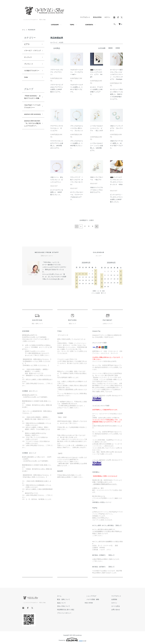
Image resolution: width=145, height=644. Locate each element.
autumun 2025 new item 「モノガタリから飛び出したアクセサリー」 (32, 147)
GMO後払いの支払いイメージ (102, 502)
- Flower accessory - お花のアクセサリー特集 (32, 108)
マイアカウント (85, 17)
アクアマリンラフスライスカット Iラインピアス (57, 128)
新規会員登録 (97, 17)
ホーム (24, 30)
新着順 (118, 48)
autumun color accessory (30, 133)
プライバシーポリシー (72, 613)
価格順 (110, 48)
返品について (69, 602)
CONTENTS (89, 25)
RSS (93, 602)
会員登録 (116, 599)
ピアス (27, 44)
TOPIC (72, 25)
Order (26, 86)
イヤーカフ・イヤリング (31, 52)
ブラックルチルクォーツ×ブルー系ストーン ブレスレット (77, 128)
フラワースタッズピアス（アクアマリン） (57, 72)
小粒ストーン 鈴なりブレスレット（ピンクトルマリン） (57, 180)
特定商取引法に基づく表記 (74, 609)
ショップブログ (96, 596)
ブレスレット (30, 68)
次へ (96, 226)
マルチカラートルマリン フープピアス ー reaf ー (77, 72)
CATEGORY (55, 25)
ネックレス (29, 61)
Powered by (72, 639)
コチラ (114, 361)
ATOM (97, 602)
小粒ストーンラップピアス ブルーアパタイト (116, 128)
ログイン (107, 17)
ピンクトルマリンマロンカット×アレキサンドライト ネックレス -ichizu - (117, 182)
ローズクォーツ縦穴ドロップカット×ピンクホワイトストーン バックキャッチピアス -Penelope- (116, 74)
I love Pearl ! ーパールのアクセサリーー (32, 121)
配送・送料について (72, 599)
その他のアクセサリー (31, 77)
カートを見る (117, 606)
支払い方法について (72, 606)
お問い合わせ (117, 609)
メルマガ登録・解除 (98, 599)
